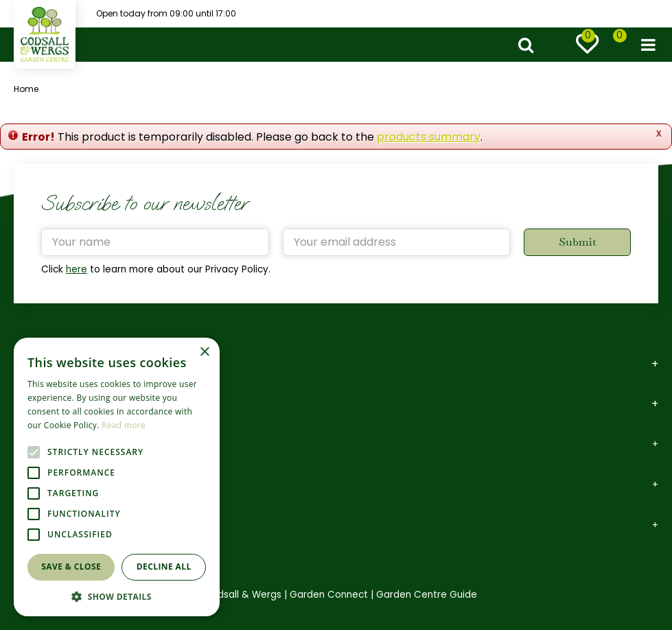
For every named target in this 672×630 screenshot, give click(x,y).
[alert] (117, 477)
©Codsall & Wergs (239, 595)
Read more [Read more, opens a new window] (124, 425)
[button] (117, 596)
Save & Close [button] (71, 567)
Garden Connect (329, 595)
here (77, 269)
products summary (429, 137)
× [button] (204, 352)
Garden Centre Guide (427, 595)
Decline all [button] (164, 567)
